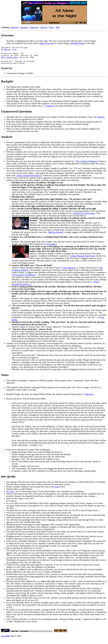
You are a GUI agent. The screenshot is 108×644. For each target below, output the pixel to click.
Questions (34, 27)
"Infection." (89, 398)
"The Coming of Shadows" (87, 165)
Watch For (7, 72)
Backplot (24, 27)
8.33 (14, 50)
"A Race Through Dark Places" (29, 179)
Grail (57, 490)
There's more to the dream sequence (21, 181)
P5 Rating (6, 50)
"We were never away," (22, 309)
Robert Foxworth (47, 43)
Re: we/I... (11, 495)
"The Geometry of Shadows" (24, 278)
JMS (58, 27)
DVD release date (9, 60)
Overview (15, 27)
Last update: (6, 640)
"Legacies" (49, 109)
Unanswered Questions (17, 115)
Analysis (44, 27)
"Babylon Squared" (56, 236)
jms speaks (51, 248)
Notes (51, 27)
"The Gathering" (69, 271)
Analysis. (101, 121)
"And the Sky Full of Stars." (84, 217)
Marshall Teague (78, 43)
